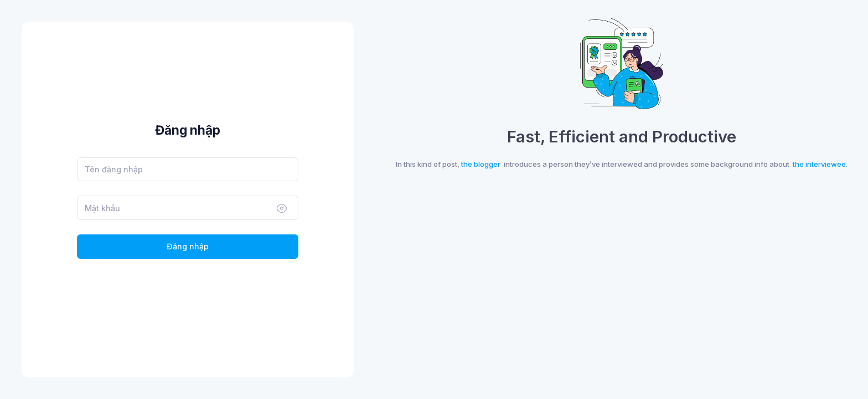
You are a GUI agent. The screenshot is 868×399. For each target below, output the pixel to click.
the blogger (481, 164)
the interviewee (819, 164)
